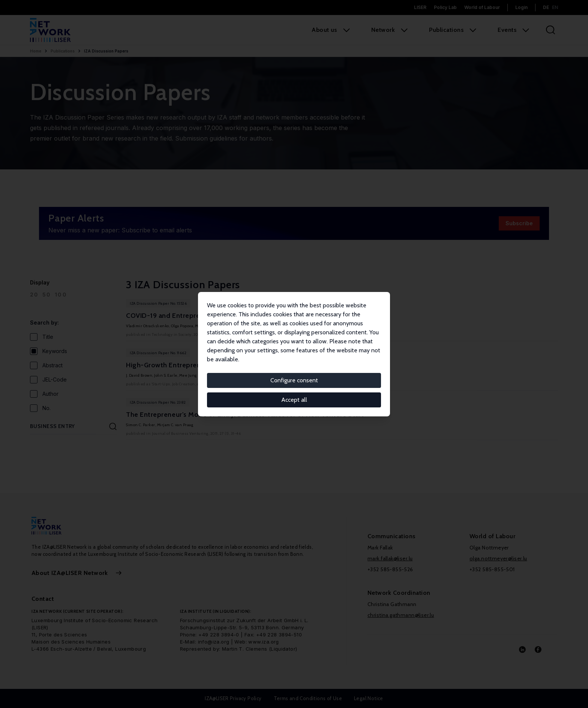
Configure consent (294, 380)
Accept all (294, 400)
